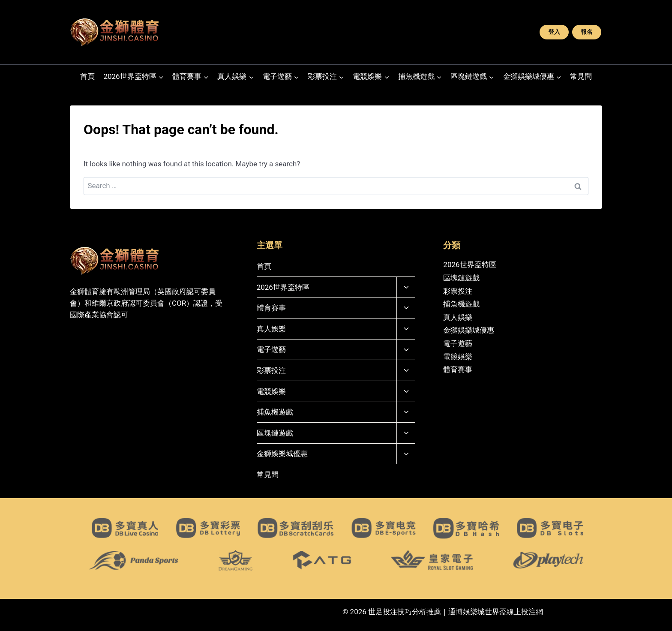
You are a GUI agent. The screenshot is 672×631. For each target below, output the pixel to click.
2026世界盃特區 (283, 287)
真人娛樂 (271, 329)
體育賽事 (271, 308)
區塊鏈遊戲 (275, 433)
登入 (554, 32)
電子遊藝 (271, 349)
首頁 (87, 76)
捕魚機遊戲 (275, 412)
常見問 (581, 76)
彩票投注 (271, 370)
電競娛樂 (271, 391)
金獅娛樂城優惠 (282, 454)
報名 (587, 32)
